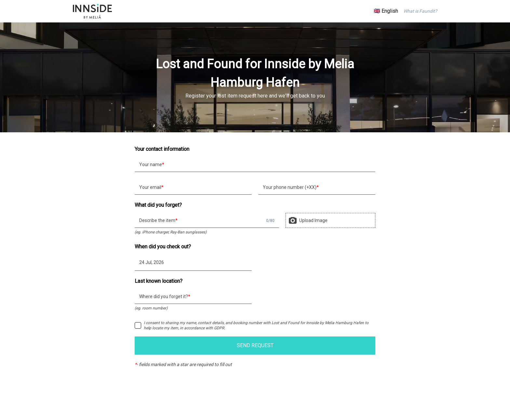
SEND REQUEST (255, 345)
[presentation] (330, 220)
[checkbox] (138, 325)
